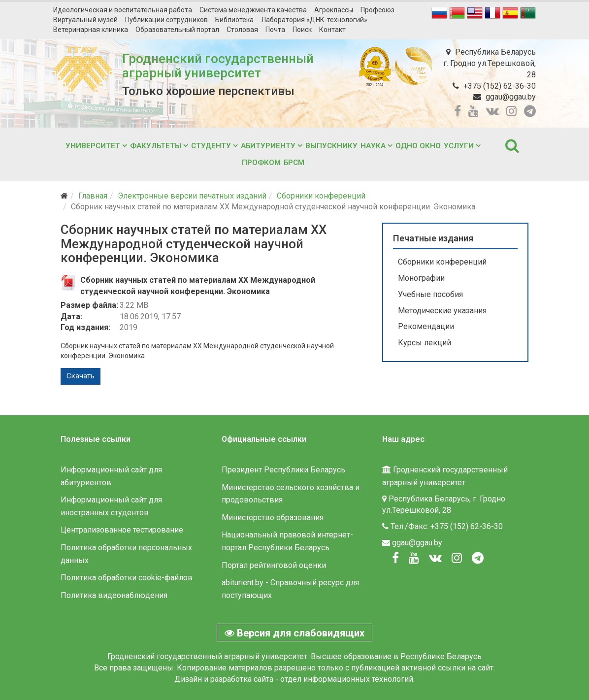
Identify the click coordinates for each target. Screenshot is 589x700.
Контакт (332, 30)
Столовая (242, 30)
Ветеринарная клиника (91, 30)
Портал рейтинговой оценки (274, 565)
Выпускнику (331, 146)
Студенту (211, 146)
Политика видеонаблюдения (114, 595)
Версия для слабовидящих (294, 633)
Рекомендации (426, 326)
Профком (261, 163)
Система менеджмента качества (253, 10)
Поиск (302, 30)
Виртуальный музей (85, 20)
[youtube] (474, 111)
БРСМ (294, 163)
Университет (93, 146)
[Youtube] (414, 558)
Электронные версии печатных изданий (192, 196)
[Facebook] (395, 558)
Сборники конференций (321, 196)
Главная (93, 196)
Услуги (459, 146)
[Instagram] (457, 558)
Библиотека (234, 20)
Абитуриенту (268, 146)
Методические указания (442, 311)
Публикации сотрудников (166, 20)
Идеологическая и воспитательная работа (123, 10)
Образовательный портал (177, 30)
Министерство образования (273, 517)
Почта (275, 30)
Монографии (421, 278)
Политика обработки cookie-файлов (127, 578)
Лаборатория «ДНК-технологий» (314, 20)
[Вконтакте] (435, 558)
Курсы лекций (425, 343)
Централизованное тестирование (122, 530)
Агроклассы (334, 10)
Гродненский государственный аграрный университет (218, 66)
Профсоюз (377, 10)
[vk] (492, 111)
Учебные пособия (430, 294)
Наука (373, 146)
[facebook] (458, 111)
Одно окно (418, 146)
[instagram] (511, 111)
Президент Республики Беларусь (283, 470)
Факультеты (156, 146)
